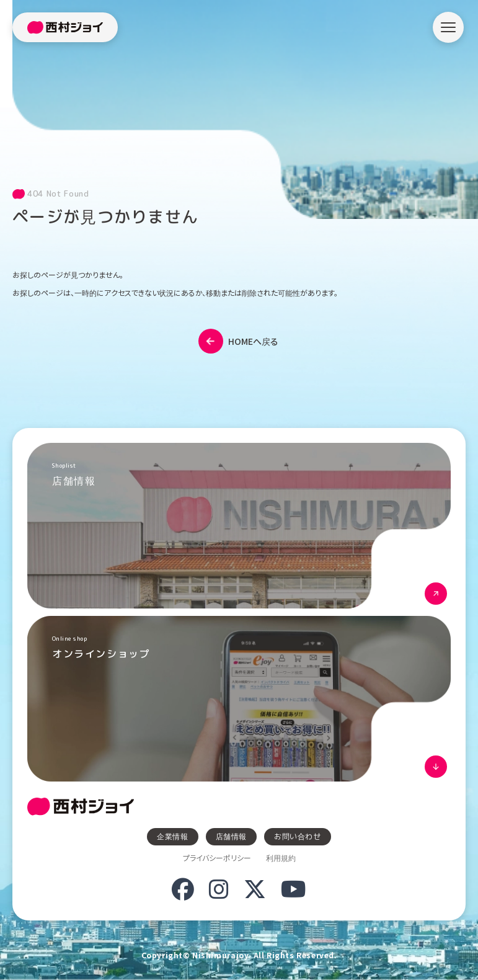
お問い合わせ (298, 836)
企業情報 (172, 836)
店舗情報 (231, 836)
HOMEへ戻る (238, 341)
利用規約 (281, 858)
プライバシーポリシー (217, 858)
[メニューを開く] (448, 27)
